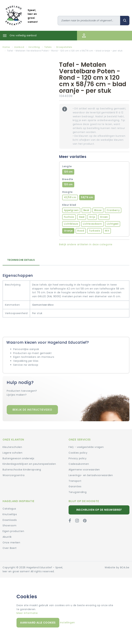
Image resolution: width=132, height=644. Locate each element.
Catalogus (9, 509)
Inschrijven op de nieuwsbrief (99, 510)
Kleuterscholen (12, 447)
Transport (75, 481)
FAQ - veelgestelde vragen (86, 447)
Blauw (98, 210)
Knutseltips (10, 514)
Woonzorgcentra (14, 475)
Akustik (7, 537)
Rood (81, 231)
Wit (107, 231)
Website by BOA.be (117, 567)
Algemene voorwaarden (84, 470)
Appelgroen (71, 210)
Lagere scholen (13, 453)
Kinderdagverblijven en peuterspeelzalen (29, 464)
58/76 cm (87, 197)
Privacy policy (78, 458)
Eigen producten (13, 531)
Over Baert (10, 548)
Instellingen (67, 622)
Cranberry (113, 210)
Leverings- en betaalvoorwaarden (91, 475)
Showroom (10, 525)
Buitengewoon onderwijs (18, 458)
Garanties (75, 486)
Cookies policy (78, 453)
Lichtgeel (113, 224)
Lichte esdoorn (92, 224)
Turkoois (94, 231)
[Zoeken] (89, 21)
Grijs (92, 217)
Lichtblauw (71, 224)
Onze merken (11, 543)
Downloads (10, 520)
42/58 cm (70, 197)
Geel (82, 217)
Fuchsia (69, 217)
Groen (104, 217)
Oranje (68, 231)
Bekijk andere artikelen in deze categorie (86, 244)
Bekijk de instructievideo (32, 410)
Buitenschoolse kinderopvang (22, 470)
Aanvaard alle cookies (38, 623)
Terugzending (78, 492)
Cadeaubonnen (79, 464)
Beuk (86, 210)
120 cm (68, 172)
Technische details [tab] (21, 260)
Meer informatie (27, 613)
